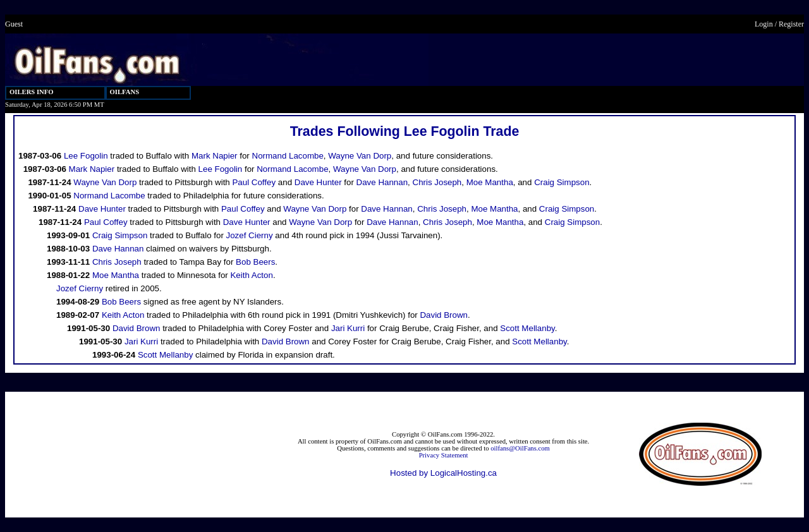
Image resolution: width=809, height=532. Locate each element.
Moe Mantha (490, 182)
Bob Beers (255, 262)
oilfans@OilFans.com (520, 448)
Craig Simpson (562, 182)
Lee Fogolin (86, 156)
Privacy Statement (444, 455)
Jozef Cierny (250, 235)
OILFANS (125, 92)
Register (791, 24)
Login (764, 24)
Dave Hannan (382, 182)
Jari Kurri (348, 328)
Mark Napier (215, 156)
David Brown (444, 315)
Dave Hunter (318, 182)
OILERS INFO (32, 92)
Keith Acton (251, 275)
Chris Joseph (437, 182)
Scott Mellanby (527, 328)
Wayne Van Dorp (360, 156)
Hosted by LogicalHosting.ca (443, 473)
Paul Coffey (254, 182)
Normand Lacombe (288, 156)
